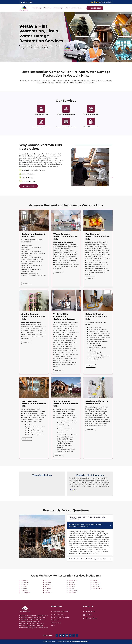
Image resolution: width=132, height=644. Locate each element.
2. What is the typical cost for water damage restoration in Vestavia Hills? (85, 525)
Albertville (25, 583)
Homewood (73, 581)
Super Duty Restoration (80, 642)
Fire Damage (47, 8)
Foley (47, 591)
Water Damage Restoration (66, 114)
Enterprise (49, 587)
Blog (53, 626)
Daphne (48, 581)
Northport (72, 593)
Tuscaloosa (96, 587)
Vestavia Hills (97, 589)
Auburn (24, 589)
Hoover (71, 583)
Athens (24, 587)
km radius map (42, 486)
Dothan (48, 585)
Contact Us (55, 620)
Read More (26, 283)
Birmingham (26, 593)
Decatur (48, 583)
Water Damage (37, 8)
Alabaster (25, 581)
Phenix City (97, 583)
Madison (72, 587)
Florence (48, 589)
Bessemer (25, 591)
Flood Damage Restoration (61, 617)
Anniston (25, 585)
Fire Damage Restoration (91, 114)
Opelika (95, 581)
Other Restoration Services (73, 8)
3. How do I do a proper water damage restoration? (88, 559)
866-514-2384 (28, 2)
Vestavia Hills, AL (92, 618)
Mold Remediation (58, 614)
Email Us (89, 615)
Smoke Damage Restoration (41, 127)
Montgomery (73, 591)
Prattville (96, 585)
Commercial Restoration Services (66, 127)
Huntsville (72, 585)
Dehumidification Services (91, 127)
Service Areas (56, 623)
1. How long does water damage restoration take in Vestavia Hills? (88, 518)
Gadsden (48, 593)
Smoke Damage (58, 8)
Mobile (71, 589)
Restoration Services (41, 114)
